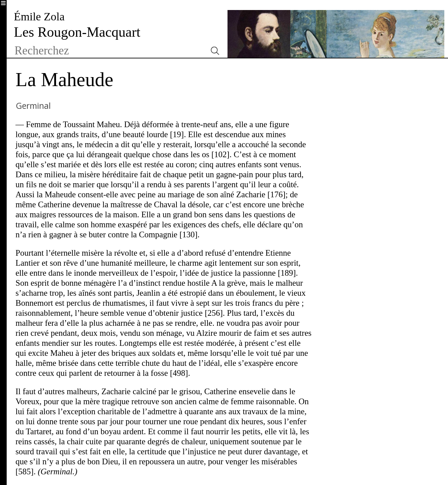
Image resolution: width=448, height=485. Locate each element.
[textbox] (108, 51)
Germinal (33, 105)
